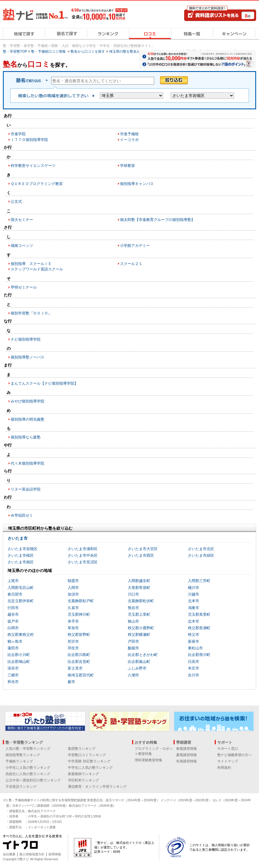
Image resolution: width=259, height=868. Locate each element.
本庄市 (194, 668)
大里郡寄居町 (139, 588)
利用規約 (224, 768)
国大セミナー (22, 220)
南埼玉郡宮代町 (81, 675)
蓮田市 (13, 648)
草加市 (73, 628)
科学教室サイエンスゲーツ (33, 166)
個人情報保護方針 (32, 854)
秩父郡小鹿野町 (141, 628)
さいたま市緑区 (201, 555)
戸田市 (133, 641)
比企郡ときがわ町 (143, 655)
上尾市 (13, 581)
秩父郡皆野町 (79, 635)
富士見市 (75, 668)
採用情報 (55, 854)
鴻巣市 (194, 608)
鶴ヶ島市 (15, 641)
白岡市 (13, 628)
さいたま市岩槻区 (22, 549)
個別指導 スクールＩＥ (31, 264)
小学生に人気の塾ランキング (28, 768)
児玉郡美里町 (199, 614)
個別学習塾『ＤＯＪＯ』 (31, 313)
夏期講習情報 (186, 755)
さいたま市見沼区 (83, 562)
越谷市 (13, 614)
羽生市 (73, 648)
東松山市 (195, 648)
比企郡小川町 (19, 655)
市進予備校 (129, 134)
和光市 (13, 682)
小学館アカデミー (135, 246)
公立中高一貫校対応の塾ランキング (33, 780)
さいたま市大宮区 (143, 549)
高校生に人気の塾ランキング (28, 774)
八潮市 (133, 675)
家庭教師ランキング (83, 774)
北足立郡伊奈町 (21, 601)
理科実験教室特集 (148, 760)
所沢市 (73, 641)
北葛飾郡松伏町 (141, 601)
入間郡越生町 (139, 581)
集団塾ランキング (82, 749)
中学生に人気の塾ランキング (90, 768)
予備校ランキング (19, 761)
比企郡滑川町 (199, 655)
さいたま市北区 (201, 549)
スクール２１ (131, 264)
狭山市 (133, 621)
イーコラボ (129, 140)
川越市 (194, 594)
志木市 (194, 621)
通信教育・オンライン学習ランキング (97, 787)
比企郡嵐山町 (139, 662)
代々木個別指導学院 (27, 463)
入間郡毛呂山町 (21, 588)
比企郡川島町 (79, 655)
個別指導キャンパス (137, 184)
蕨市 (71, 682)
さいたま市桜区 (21, 555)
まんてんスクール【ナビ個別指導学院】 (44, 383)
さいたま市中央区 (83, 555)
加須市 (73, 594)
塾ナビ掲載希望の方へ (235, 755)
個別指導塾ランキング (23, 755)
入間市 (73, 588)
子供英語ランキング (21, 787)
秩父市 (194, 635)
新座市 (194, 641)
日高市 (194, 662)
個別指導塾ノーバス (27, 357)
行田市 (13, 608)
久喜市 (73, 608)
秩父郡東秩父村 (21, 635)
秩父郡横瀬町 (139, 635)
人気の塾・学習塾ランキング (28, 749)
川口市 (133, 594)
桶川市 (194, 588)
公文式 (16, 202)
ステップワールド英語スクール (37, 269)
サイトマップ (228, 761)
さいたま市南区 (21, 562)
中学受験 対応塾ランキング (89, 761)
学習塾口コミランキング (87, 755)
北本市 (194, 601)
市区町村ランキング (83, 780)
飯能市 (133, 648)
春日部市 (15, 594)
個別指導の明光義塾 (27, 419)
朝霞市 (73, 581)
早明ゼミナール (24, 287)
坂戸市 (13, 621)
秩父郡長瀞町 (199, 628)
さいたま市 (18, 538)
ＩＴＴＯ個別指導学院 (29, 140)
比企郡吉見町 (79, 662)
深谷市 (13, 668)
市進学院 (18, 134)
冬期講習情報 (186, 761)
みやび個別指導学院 (27, 401)
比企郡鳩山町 (19, 662)
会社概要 (9, 854)
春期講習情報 (186, 749)
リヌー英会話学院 (26, 489)
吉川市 (194, 675)
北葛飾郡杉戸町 (81, 601)
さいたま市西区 (141, 555)
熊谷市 (133, 608)
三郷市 (13, 675)
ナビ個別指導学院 (26, 339)
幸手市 (73, 621)
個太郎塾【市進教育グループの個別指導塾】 (157, 220)
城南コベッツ (22, 246)
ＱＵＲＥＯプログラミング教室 (37, 184)
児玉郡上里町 (139, 614)
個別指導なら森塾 (26, 437)
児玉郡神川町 (79, 614)
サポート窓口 (228, 749)
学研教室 (127, 166)
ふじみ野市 (137, 668)
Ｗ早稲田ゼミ (22, 515)
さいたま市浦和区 (83, 549)
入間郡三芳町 (199, 581)
